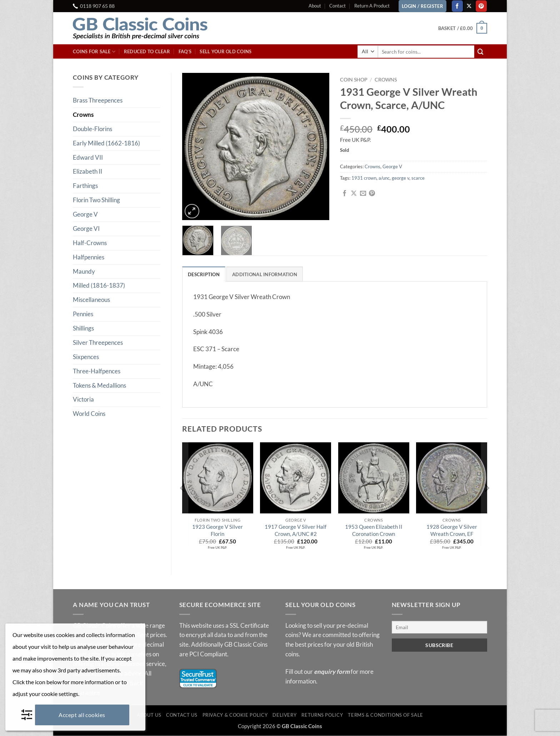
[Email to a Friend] (363, 194)
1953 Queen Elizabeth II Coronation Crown (374, 531)
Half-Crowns (90, 243)
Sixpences (86, 357)
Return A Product (372, 6)
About (315, 6)
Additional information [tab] (265, 274)
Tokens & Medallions (99, 385)
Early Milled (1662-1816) (106, 143)
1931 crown (364, 178)
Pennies (83, 314)
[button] (463, 28)
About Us (149, 715)
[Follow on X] (469, 6)
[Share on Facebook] (344, 194)
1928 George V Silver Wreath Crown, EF (452, 531)
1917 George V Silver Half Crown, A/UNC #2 (296, 531)
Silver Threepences (98, 342)
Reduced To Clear (147, 51)
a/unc (384, 178)
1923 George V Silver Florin (217, 531)
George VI (86, 228)
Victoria (83, 399)
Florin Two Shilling (96, 200)
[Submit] (481, 52)
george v (401, 178)
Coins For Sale (94, 52)
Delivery (284, 715)
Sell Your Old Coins (226, 51)
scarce (418, 178)
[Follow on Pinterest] (481, 6)
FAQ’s (185, 51)
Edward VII (88, 157)
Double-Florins (92, 129)
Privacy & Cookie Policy (235, 715)
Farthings (85, 186)
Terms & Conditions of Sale (386, 715)
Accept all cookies (82, 715)
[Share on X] (354, 194)
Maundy (84, 271)
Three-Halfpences (97, 371)
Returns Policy (322, 715)
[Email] (440, 627)
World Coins (89, 414)
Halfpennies (89, 257)
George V (85, 214)
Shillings (83, 328)
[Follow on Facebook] (457, 6)
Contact (337, 6)
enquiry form (332, 672)
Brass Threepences (98, 100)
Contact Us (182, 715)
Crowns (83, 115)
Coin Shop (354, 79)
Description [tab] (204, 274)
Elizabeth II (87, 171)
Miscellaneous (91, 300)
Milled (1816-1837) (99, 285)
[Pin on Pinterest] (372, 194)
